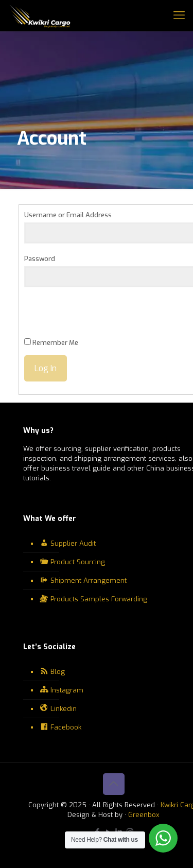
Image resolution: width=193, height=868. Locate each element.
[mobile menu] (179, 15)
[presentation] (102, 318)
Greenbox (144, 815)
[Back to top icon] (114, 784)
